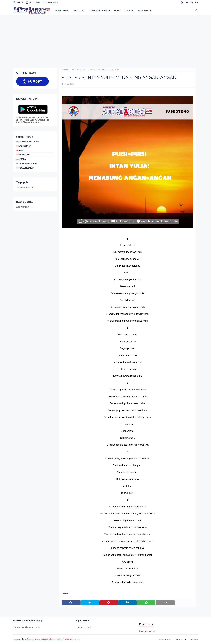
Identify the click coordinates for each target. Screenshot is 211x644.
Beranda (18, 2)
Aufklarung (29, 639)
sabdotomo (24, 155)
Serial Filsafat (26, 168)
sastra (22, 159)
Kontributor (180, 639)
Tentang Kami (33, 2)
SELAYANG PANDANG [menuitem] (100, 10)
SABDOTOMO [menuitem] (79, 10)
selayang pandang (28, 164)
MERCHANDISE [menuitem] (145, 10)
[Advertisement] (101, 41)
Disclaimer (193, 639)
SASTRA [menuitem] (130, 10)
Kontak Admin (51, 2)
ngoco (22, 150)
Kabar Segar (25, 146)
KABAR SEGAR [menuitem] (62, 10)
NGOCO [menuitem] (118, 10)
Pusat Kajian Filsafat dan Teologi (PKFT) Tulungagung (58, 639)
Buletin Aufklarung (29, 142)
